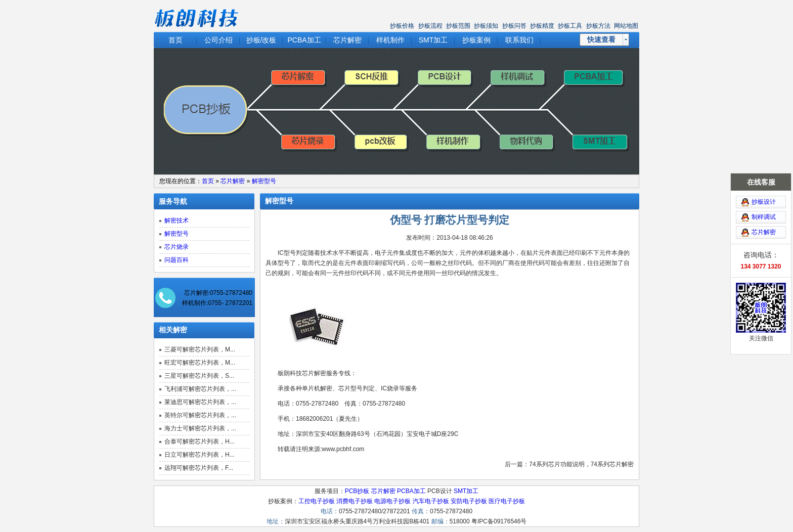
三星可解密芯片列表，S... (199, 376)
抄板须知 (486, 26)
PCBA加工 (304, 40)
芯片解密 (347, 40)
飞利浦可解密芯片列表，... (200, 389)
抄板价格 (402, 26)
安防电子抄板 (469, 501)
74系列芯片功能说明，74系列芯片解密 (581, 464)
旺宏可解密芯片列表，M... (200, 363)
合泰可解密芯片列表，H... (200, 441)
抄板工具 (570, 26)
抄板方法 (598, 26)
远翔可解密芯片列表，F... (199, 468)
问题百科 (177, 260)
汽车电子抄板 (431, 501)
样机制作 (390, 40)
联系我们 (519, 40)
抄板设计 (764, 188)
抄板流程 (430, 26)
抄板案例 (476, 40)
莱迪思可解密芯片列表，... (200, 402)
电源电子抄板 (392, 501)
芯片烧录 (177, 247)
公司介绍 (218, 40)
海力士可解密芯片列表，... (200, 428)
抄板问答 (514, 26)
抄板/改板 (261, 40)
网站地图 (626, 26)
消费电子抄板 (355, 501)
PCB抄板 (357, 491)
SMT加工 (433, 40)
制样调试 (764, 203)
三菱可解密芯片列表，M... (200, 349)
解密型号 (264, 181)
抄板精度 (542, 26)
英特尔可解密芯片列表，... (200, 415)
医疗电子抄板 (507, 501)
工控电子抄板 (317, 501)
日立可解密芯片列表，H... (200, 455)
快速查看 (601, 39)
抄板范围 (458, 26)
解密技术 (177, 220)
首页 (175, 40)
